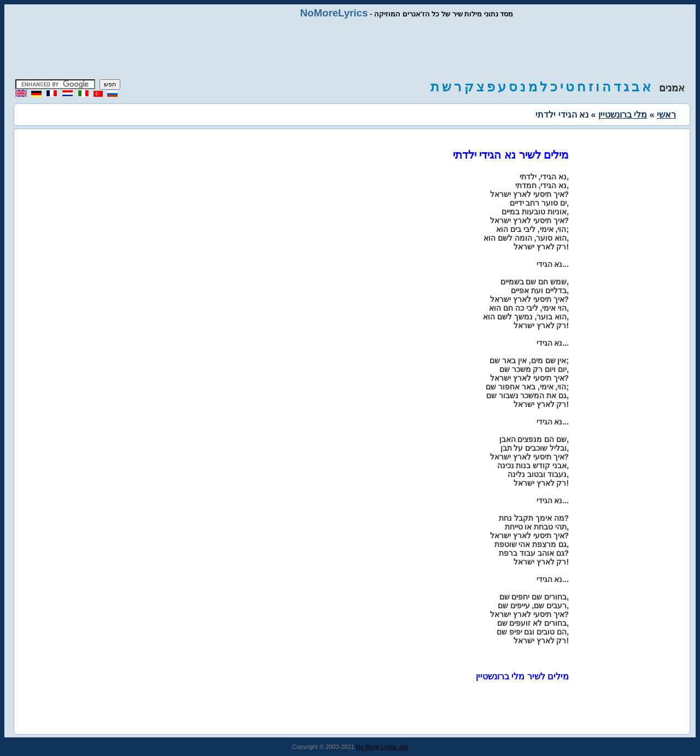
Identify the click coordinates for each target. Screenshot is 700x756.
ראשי (666, 115)
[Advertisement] (350, 49)
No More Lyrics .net (382, 747)
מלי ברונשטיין (623, 115)
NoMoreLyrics (334, 13)
